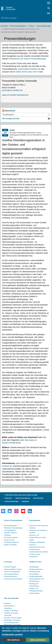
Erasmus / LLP (34, 535)
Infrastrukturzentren (11, 576)
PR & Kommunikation (9, 18)
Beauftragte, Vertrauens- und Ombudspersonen (12, 621)
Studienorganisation (36, 576)
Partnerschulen (34, 593)
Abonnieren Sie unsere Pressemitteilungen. (28, 59)
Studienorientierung (36, 569)
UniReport (8, 535)
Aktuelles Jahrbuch (10, 533)
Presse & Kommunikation (13, 520)
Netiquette (26, 501)
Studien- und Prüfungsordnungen (36, 590)
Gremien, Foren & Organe (13, 618)
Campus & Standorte (11, 611)
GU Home (4, 26)
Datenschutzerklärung (23, 498)
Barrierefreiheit (38, 498)
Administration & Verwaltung (10, 607)
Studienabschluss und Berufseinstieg (37, 580)
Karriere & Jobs (9, 540)
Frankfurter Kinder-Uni (12, 542)
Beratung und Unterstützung (34, 585)
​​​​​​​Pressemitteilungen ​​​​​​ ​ (44, 26)
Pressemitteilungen (11, 526)
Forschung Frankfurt (11, 537)
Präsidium (7, 603)
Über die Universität (11, 598)
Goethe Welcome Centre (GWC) (38, 539)
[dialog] (26, 635)
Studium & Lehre (35, 562)
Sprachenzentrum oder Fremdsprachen (37, 548)
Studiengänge (34, 567)
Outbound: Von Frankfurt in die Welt (38, 532)
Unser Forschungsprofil (12, 572)
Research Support (10, 567)
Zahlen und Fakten (10, 545)
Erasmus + (33, 545)
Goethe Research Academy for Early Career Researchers (39, 554)
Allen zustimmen (38, 640)
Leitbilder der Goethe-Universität (11, 614)
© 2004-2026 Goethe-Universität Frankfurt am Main (21, 495)
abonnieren (9, 111)
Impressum (8, 498)
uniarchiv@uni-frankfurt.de (29, 69)
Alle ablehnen (13, 640)
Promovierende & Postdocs (13, 579)
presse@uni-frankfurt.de (12, 90)
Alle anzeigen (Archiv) (11, 119)
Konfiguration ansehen (12, 634)
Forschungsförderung (11, 574)
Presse (31, 26)
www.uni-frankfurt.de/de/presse (15, 95)
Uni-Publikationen (10, 530)
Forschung (8, 562)
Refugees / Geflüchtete (37, 542)
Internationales (35, 520)
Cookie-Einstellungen (12, 501)
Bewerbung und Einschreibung (35, 573)
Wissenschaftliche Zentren (13, 569)
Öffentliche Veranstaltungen (13, 528)
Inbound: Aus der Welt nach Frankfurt (39, 527)
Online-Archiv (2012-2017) (27, 72)
